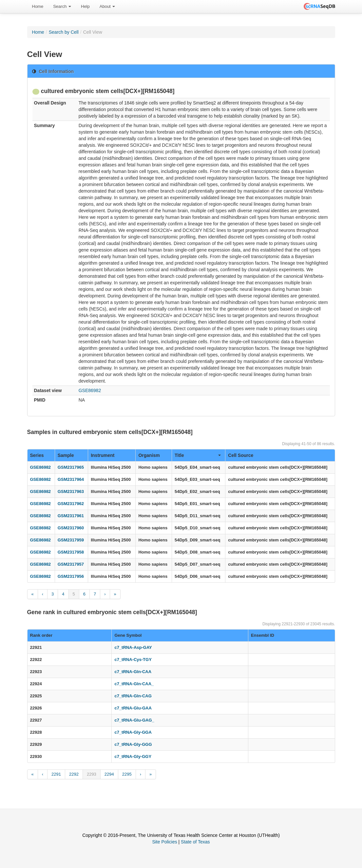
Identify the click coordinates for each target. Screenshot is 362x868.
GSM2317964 (71, 479)
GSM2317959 (71, 540)
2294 (109, 774)
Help (85, 6)
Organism (149, 455)
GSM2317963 (71, 491)
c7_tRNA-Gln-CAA (133, 672)
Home (38, 6)
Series (37, 455)
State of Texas (195, 842)
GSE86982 (90, 390)
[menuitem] (38, 7)
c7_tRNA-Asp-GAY (133, 647)
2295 (127, 774)
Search (62, 6)
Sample (66, 455)
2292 (74, 774)
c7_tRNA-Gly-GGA (133, 732)
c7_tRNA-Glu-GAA (133, 708)
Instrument (103, 455)
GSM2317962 (71, 504)
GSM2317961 (71, 516)
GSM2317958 (71, 552)
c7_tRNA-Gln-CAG (133, 696)
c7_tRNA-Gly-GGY (133, 756)
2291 (56, 774)
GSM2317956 (71, 576)
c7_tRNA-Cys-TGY (133, 660)
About (107, 6)
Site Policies (164, 842)
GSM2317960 (71, 528)
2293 (92, 774)
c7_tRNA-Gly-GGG (133, 744)
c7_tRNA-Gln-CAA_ (134, 684)
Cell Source (241, 455)
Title (198, 455)
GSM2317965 (71, 467)
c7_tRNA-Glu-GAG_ (134, 720)
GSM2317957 (71, 564)
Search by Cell (64, 32)
